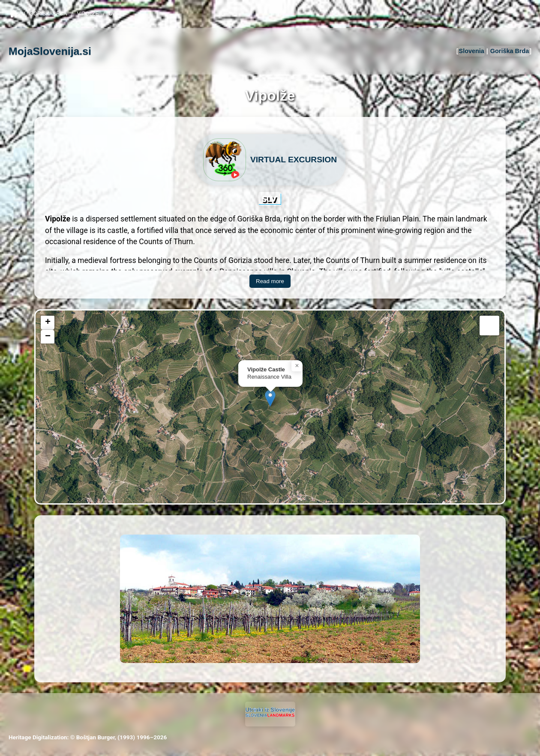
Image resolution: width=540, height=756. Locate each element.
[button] (270, 398)
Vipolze (88, 14)
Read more (270, 281)
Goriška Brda (510, 51)
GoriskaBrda (48, 14)
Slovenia (472, 51)
